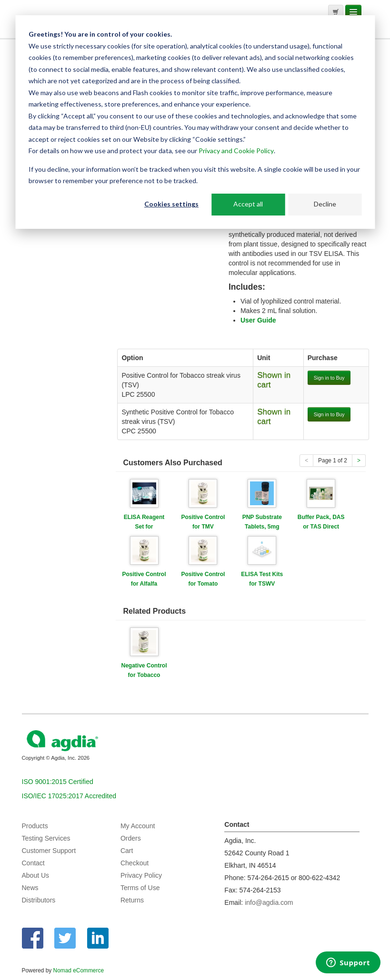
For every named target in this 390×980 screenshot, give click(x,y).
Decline (325, 204)
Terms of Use (140, 888)
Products (35, 826)
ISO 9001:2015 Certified (58, 782)
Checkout (135, 863)
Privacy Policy (141, 875)
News (30, 888)
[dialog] (195, 122)
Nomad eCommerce (79, 970)
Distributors (39, 900)
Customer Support (49, 851)
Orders (131, 838)
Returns (132, 900)
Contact (33, 863)
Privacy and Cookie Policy (236, 151)
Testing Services (46, 838)
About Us (36, 875)
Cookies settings (171, 204)
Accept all (248, 204)
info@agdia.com (269, 902)
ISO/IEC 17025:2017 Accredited (69, 796)
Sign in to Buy (329, 378)
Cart (127, 851)
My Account (138, 826)
